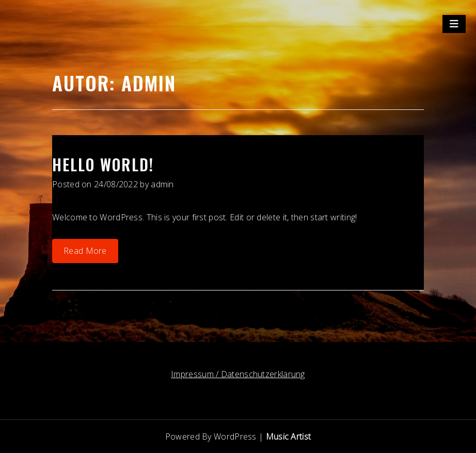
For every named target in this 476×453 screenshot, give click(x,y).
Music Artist (289, 436)
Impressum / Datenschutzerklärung (238, 374)
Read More (85, 251)
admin (162, 184)
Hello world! (103, 164)
